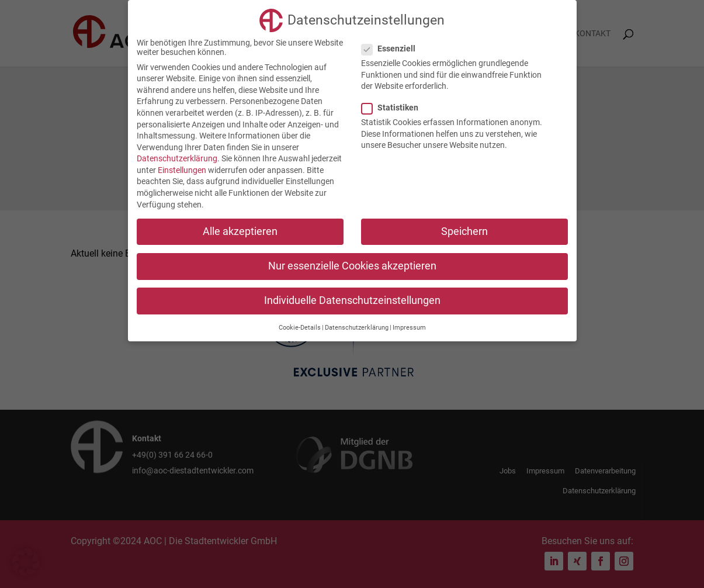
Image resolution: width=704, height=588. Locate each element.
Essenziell (393, 49)
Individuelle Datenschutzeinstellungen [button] (352, 300)
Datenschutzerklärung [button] (357, 328)
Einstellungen (182, 170)
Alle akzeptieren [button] (240, 231)
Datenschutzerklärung (177, 158)
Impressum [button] (409, 328)
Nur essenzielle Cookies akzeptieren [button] (352, 266)
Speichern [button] (464, 231)
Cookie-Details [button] (300, 328)
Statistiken (395, 108)
